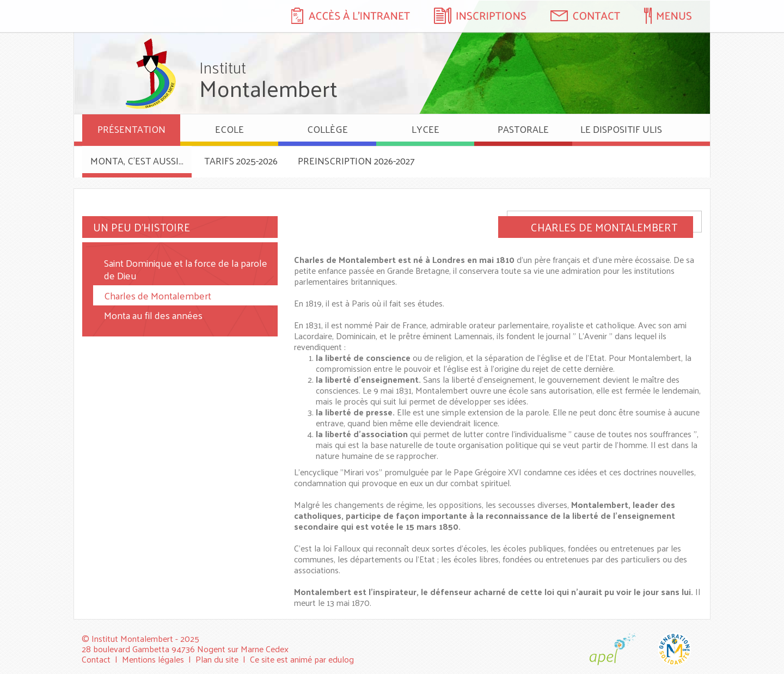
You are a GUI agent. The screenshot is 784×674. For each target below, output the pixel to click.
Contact (96, 659)
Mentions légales (153, 659)
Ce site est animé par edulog (302, 659)
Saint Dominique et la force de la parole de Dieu (186, 269)
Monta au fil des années (153, 315)
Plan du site (217, 659)
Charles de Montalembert (158, 295)
